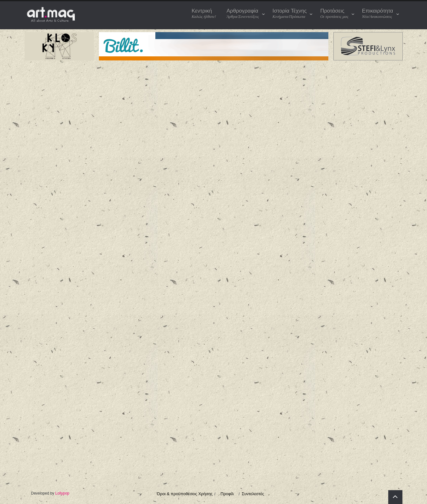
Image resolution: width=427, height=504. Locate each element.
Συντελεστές (253, 494)
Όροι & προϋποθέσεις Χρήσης (185, 494)
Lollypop (62, 493)
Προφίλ (227, 494)
